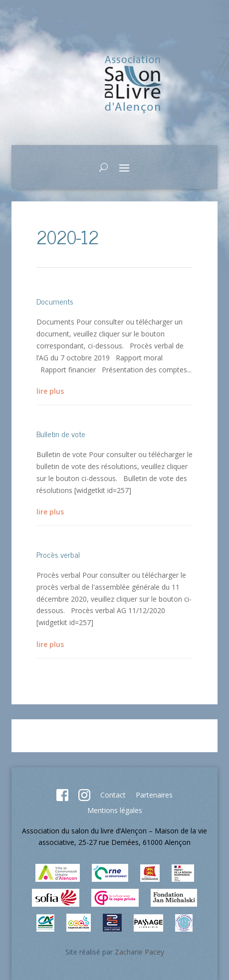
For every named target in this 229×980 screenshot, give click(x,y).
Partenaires (154, 795)
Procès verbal (58, 554)
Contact (113, 795)
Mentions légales (115, 810)
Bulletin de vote (61, 434)
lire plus (50, 391)
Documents (55, 301)
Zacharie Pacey (139, 952)
